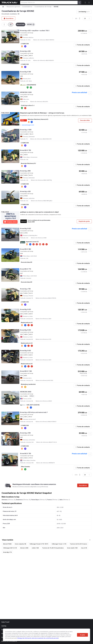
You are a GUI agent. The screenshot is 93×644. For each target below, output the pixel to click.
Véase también (8, 540)
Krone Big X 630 (25, 229)
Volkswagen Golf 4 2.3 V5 (10, 548)
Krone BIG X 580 (26, 249)
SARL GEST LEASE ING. (33, 405)
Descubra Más (85, 120)
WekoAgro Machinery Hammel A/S (38, 119)
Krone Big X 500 (25, 72)
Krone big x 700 (25, 289)
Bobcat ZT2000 (7, 544)
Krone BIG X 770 (26, 269)
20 (85, 18)
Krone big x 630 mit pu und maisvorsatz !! (34, 412)
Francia (49, 500)
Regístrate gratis (84, 221)
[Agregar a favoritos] (90, 31)
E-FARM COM (25, 44)
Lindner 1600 (35, 548)
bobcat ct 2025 (24, 548)
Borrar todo (21, 24)
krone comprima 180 (20, 544)
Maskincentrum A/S (27, 323)
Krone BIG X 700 (26, 150)
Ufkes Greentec (25, 467)
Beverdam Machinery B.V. (28, 163)
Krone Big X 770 (7, 552)
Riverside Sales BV (27, 262)
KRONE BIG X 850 (26, 92)
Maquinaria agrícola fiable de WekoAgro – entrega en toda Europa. (42, 113)
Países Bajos (35, 500)
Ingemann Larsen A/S (32, 242)
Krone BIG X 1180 (26, 371)
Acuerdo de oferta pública (9, 641)
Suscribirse (83, 485)
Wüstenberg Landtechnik (28, 384)
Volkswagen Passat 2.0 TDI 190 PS (39, 544)
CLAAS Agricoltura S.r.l (28, 105)
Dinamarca (19, 500)
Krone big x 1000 (26, 130)
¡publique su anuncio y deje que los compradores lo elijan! (39, 212)
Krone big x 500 (25, 433)
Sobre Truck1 (5, 622)
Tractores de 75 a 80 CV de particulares (53, 548)
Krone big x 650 (25, 51)
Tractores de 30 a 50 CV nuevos (78, 544)
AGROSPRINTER (31, 85)
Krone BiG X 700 (26, 454)
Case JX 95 (84, 548)
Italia (61, 500)
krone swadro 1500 (72, 548)
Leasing (4, 626)
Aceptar (83, 635)
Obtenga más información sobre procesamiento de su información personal (38, 638)
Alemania (4, 500)
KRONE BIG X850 (26, 392)
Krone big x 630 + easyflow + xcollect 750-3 (35, 31)
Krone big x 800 (25, 171)
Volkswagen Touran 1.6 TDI (59, 544)
